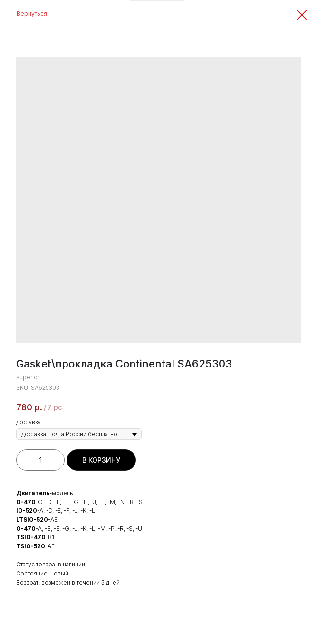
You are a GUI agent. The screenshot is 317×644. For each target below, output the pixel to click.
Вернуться (32, 14)
